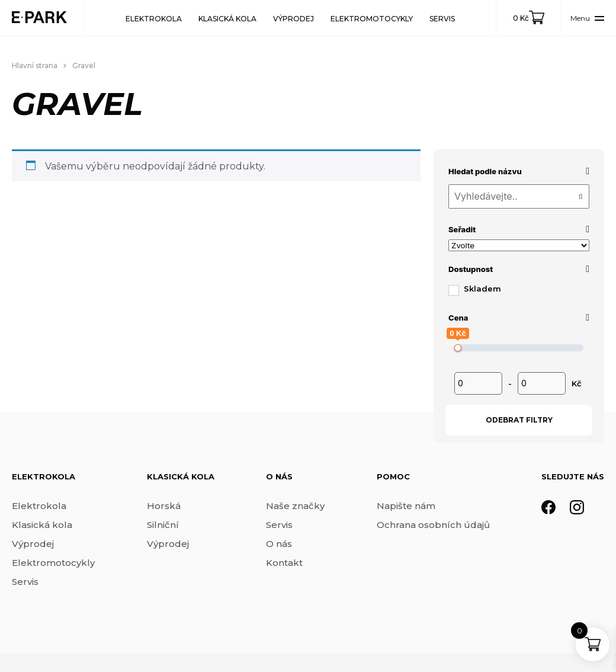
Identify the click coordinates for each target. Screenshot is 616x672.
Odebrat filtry (519, 420)
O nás (279, 544)
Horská (164, 506)
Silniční (163, 525)
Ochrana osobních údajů (433, 525)
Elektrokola (154, 19)
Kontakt (284, 563)
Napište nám (406, 506)
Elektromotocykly (372, 19)
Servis (442, 19)
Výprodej (293, 19)
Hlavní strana (35, 65)
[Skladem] (453, 290)
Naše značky (295, 506)
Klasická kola (227, 19)
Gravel (84, 65)
